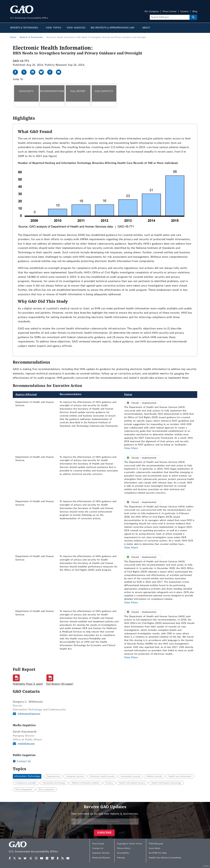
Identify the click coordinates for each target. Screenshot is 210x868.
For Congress (152, 12)
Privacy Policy (124, 848)
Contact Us (22, 761)
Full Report (78, 91)
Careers (185, 12)
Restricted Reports (101, 858)
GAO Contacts (104, 91)
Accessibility (123, 853)
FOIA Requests (156, 844)
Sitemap (121, 858)
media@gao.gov (26, 744)
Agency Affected (26, 394)
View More (131, 448)
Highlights (26, 91)
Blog (195, 12)
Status (128, 394)
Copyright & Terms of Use (130, 844)
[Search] (170, 17)
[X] (25, 72)
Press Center (170, 12)
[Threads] (51, 72)
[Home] (40, 848)
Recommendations (52, 91)
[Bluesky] (43, 72)
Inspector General (101, 853)
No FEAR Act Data (158, 853)
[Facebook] (17, 72)
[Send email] (60, 72)
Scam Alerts (154, 848)
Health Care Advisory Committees (165, 858)
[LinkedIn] (34, 72)
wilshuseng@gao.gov (29, 714)
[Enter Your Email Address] (105, 821)
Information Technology (27, 776)
